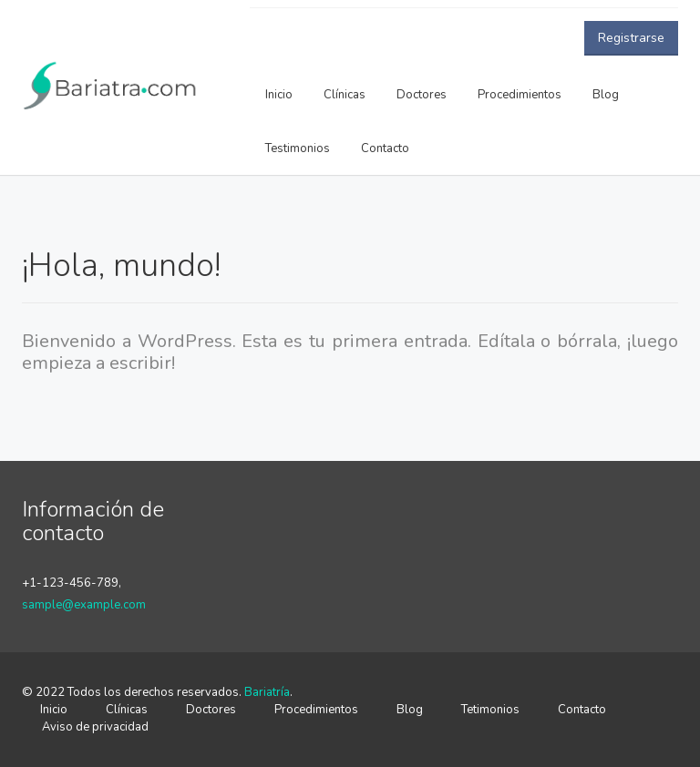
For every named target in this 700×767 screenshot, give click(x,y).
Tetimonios (490, 710)
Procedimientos (520, 95)
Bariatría (267, 692)
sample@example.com (84, 605)
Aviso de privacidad (95, 727)
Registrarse (631, 38)
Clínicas (345, 95)
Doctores (422, 95)
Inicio (279, 95)
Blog (606, 95)
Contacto (385, 148)
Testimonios (298, 148)
